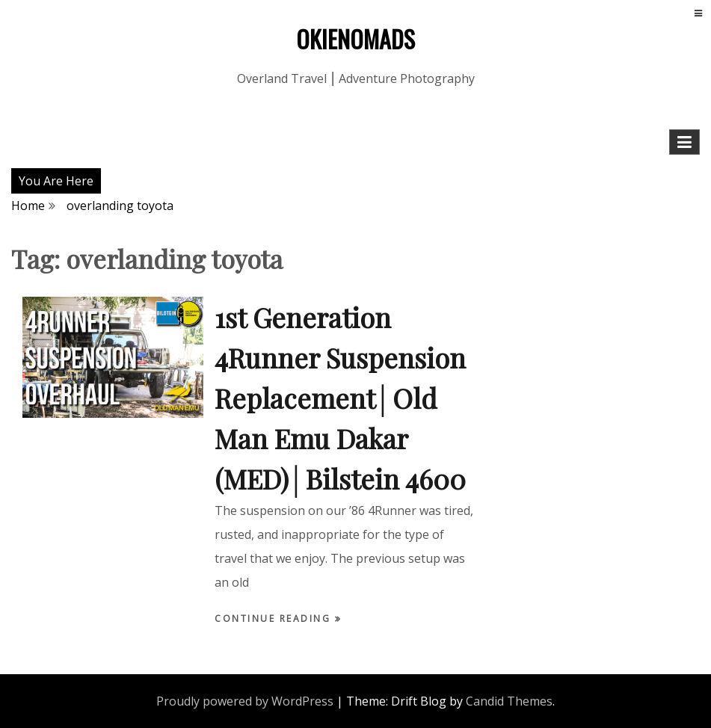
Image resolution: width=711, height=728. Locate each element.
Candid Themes (509, 701)
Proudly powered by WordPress (245, 701)
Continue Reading (275, 619)
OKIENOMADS (355, 38)
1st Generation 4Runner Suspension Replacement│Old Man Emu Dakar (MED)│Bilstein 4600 (340, 398)
